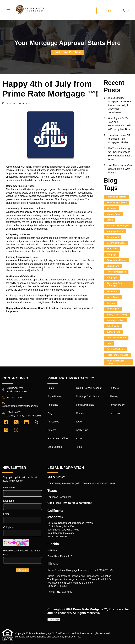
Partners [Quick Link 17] (114, 388)
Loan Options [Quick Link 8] (55, 447)
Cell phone (9, 527)
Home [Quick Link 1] (51, 388)
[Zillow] (18, 430)
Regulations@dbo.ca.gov (61, 533)
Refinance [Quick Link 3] (53, 405)
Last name (9, 501)
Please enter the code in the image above (22, 552)
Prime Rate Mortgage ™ (90, 609)
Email (6, 514)
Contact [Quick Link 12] (80, 413)
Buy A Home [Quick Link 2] (54, 396)
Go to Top (54, 620)
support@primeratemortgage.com (20, 406)
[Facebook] (6, 422)
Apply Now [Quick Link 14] (82, 430)
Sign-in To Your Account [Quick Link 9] (89, 388)
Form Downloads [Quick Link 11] (85, 405)
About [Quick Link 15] (79, 438)
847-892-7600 (14, 398)
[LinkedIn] (27, 422)
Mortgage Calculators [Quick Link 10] (87, 396)
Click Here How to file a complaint (70, 503)
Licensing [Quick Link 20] (115, 413)
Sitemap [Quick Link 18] (114, 396)
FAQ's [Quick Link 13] (79, 422)
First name (9, 488)
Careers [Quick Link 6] (52, 430)
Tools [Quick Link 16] (79, 447)
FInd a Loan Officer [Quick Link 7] (58, 438)
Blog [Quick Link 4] (50, 413)
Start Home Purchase (68, 52)
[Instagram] (6, 430)
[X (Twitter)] (16, 422)
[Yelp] (36, 422)
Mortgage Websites (25, 637)
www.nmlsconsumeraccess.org (98, 483)
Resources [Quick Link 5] (53, 422)
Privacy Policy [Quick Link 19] (117, 405)
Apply (108, 11)
